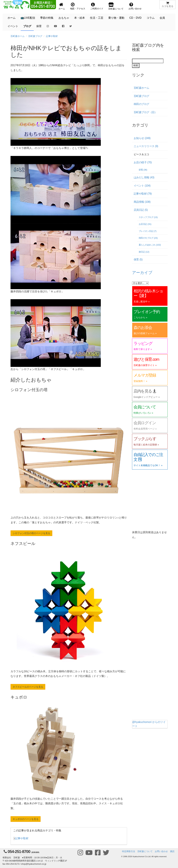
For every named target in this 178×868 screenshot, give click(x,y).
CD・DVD (135, 18)
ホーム (12, 18)
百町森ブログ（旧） (145, 112)
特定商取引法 (129, 851)
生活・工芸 (97, 18)
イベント (13, 26)
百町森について (145, 851)
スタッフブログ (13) (148, 217)
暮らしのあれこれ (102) (150, 245)
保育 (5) (138, 259)
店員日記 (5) (141, 210)
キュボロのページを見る (26, 819)
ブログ (27, 26)
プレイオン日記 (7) (148, 231)
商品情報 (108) (142, 202)
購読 (172, 851)
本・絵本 (80, 18)
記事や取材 (52, 36)
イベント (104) (142, 186)
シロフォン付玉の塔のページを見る (31, 533)
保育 (39, 26)
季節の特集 (47, 18)
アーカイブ (142, 273)
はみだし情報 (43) (144, 177)
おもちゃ (64, 18)
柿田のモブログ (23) (148, 238)
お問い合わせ (161, 851)
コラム (151, 18)
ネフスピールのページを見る (28, 687)
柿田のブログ (141, 104)
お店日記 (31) (145, 224)
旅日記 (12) (144, 252)
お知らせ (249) (142, 138)
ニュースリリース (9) (146, 146)
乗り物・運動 (116, 18)
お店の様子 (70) (143, 162)
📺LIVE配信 (28, 18)
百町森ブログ (35, 36)
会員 (162, 18)
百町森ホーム (18, 36)
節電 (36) (143, 170)
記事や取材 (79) (143, 194)
